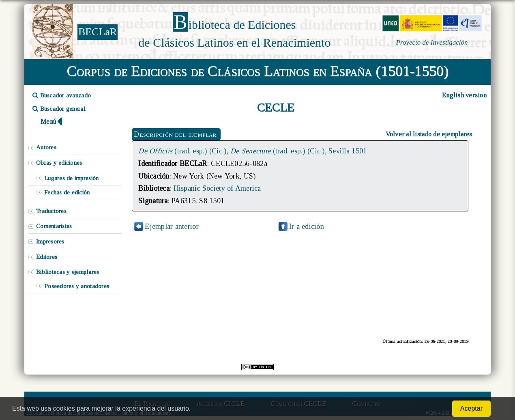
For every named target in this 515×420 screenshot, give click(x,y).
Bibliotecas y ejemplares (68, 272)
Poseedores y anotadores (77, 286)
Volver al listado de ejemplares (429, 134)
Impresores (50, 241)
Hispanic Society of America (217, 188)
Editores (47, 257)
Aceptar (471, 408)
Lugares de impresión (71, 178)
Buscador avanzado (62, 95)
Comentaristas (54, 226)
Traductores (51, 211)
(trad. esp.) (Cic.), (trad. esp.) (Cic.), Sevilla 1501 (252, 151)
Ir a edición (300, 226)
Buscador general (59, 109)
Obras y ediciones (59, 163)
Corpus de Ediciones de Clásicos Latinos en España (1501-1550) (258, 71)
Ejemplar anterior (172, 226)
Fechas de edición (67, 192)
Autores (46, 147)
